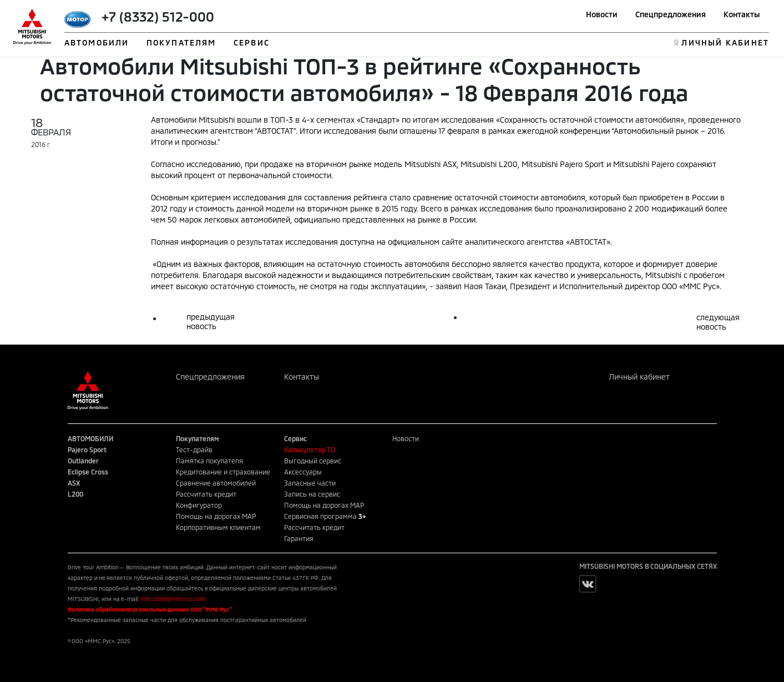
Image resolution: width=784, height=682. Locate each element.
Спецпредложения (671, 14)
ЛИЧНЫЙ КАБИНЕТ (725, 42)
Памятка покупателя (209, 461)
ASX (74, 483)
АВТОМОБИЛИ (97, 42)
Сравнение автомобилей (216, 483)
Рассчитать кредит (206, 494)
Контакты (742, 14)
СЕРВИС (252, 42)
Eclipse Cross (88, 472)
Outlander (83, 461)
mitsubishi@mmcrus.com (173, 599)
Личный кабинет (639, 377)
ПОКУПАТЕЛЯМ (181, 42)
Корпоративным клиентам (218, 527)
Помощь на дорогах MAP (216, 516)
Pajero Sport (87, 449)
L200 (75, 494)
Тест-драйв (194, 449)
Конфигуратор (199, 505)
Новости (602, 14)
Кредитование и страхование (223, 472)
